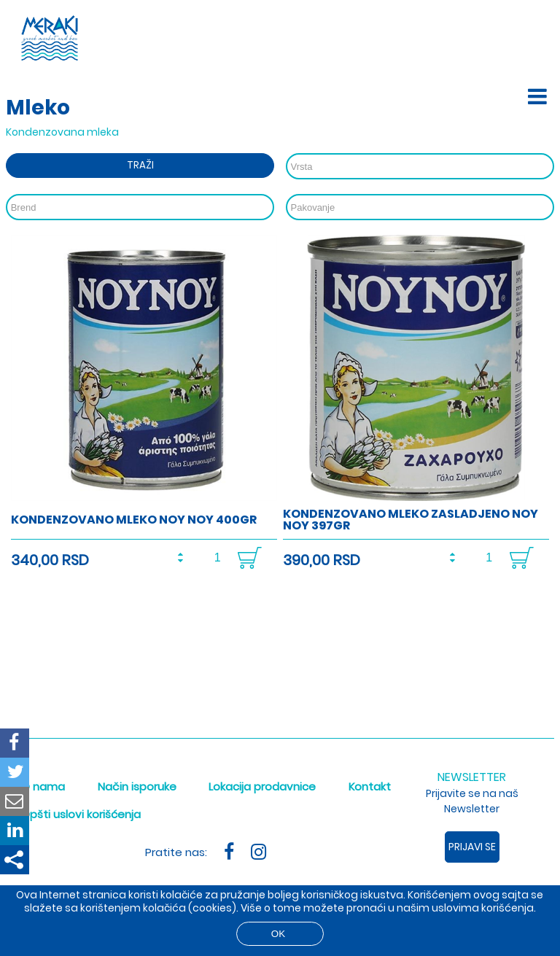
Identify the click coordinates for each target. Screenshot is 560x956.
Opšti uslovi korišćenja (81, 814)
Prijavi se (472, 847)
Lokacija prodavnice (262, 786)
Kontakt (370, 786)
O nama (43, 786)
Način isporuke (137, 786)
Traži (140, 165)
